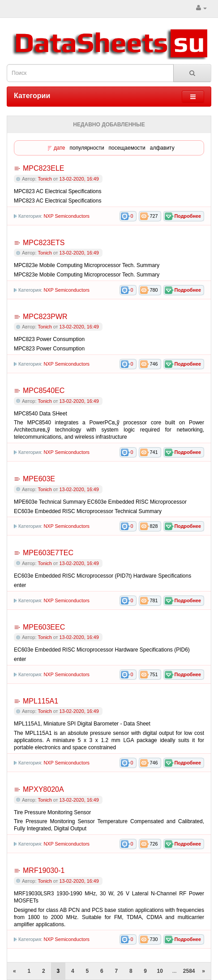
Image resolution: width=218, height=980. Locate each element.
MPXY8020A (43, 789)
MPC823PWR (45, 317)
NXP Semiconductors (66, 216)
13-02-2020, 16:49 (79, 179)
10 (160, 971)
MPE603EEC (44, 627)
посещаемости (127, 148)
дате (59, 148)
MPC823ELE (44, 168)
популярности (87, 148)
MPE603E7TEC (48, 553)
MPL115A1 (41, 701)
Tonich (45, 179)
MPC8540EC (44, 391)
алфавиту (162, 148)
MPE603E (39, 479)
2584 (189, 971)
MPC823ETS (44, 243)
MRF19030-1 (44, 870)
